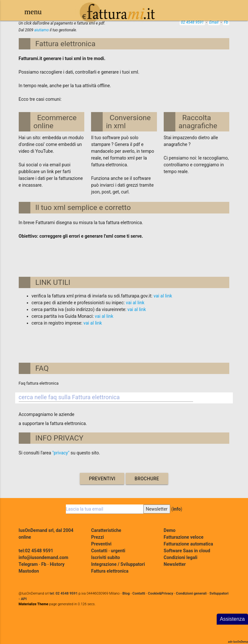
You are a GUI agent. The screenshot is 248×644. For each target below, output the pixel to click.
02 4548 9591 (192, 22)
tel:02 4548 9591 (36, 551)
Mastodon (29, 571)
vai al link (163, 296)
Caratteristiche (106, 530)
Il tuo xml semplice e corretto (83, 208)
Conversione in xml (128, 122)
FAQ (42, 368)
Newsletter (175, 564)
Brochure (147, 479)
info (177, 509)
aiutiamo (41, 30)
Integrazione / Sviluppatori (118, 564)
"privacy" (61, 453)
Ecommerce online (55, 122)
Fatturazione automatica (188, 544)
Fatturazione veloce (184, 537)
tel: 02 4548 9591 (64, 593)
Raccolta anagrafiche (198, 122)
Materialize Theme (34, 604)
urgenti (118, 551)
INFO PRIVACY (59, 438)
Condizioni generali (191, 593)
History (57, 564)
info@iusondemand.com (44, 557)
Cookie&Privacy (160, 593)
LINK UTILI (53, 282)
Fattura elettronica (65, 44)
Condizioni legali (181, 557)
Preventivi (102, 479)
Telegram (28, 564)
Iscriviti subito (105, 557)
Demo (170, 530)
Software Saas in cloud (187, 551)
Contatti (99, 551)
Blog (126, 593)
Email (214, 22)
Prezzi (98, 537)
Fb (226, 22)
